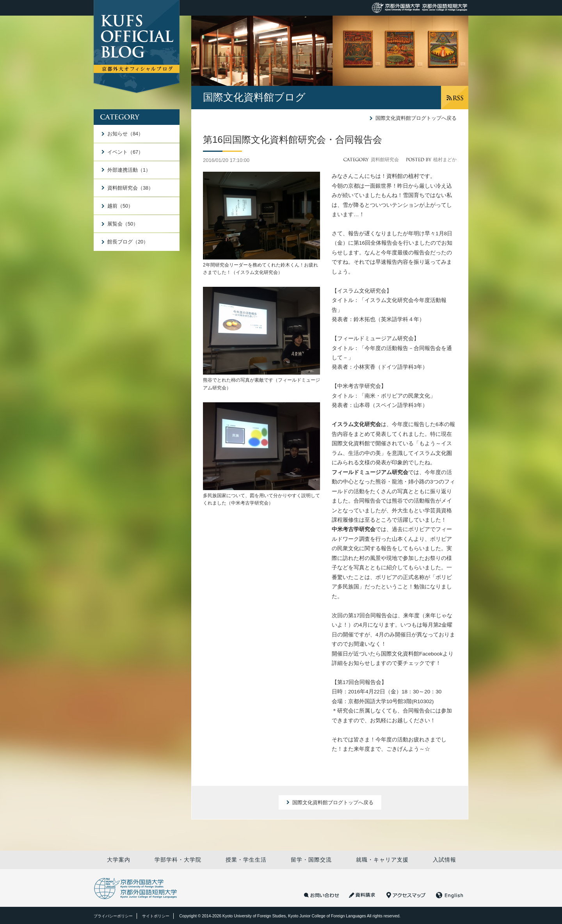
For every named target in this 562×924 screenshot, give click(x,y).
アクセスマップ (406, 895)
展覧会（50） (123, 224)
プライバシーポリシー (113, 916)
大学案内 (119, 860)
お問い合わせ (322, 895)
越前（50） (120, 206)
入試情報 (445, 860)
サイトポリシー (156, 916)
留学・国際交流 (311, 860)
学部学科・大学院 (178, 860)
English (450, 895)
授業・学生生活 (246, 860)
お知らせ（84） (125, 134)
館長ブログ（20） (128, 242)
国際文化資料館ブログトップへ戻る (416, 118)
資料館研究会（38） (130, 188)
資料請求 (363, 895)
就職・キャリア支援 (382, 860)
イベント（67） (125, 152)
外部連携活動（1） (129, 170)
